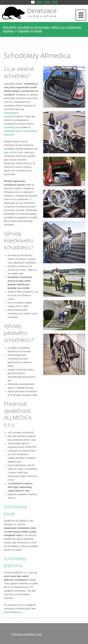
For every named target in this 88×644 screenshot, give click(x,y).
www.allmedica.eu (13, 612)
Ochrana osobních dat (26, 635)
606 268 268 (47, 2)
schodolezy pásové (14, 131)
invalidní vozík (16, 152)
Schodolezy (10, 127)
